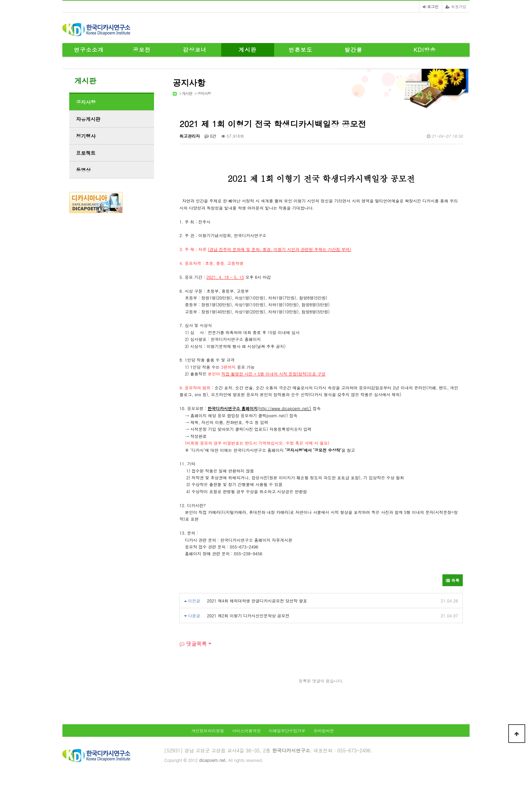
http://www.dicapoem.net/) (285, 408)
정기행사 (86, 136)
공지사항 (204, 93)
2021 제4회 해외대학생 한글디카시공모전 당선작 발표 (257, 601)
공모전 (142, 50)
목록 (453, 580)
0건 (211, 136)
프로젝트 (86, 153)
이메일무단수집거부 (287, 731)
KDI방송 (425, 50)
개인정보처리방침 (208, 731)
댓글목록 (193, 644)
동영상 (83, 170)
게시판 (248, 50)
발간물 (354, 50)
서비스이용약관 (246, 731)
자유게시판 (88, 119)
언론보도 (301, 50)
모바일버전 (324, 731)
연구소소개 (89, 50)
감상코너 (195, 50)
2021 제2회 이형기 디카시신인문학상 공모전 (248, 616)
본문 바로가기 (0, 0)
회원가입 (456, 6)
